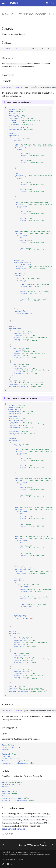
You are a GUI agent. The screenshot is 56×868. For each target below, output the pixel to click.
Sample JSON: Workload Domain (19, 102)
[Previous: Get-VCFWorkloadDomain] (3, 845)
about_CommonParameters (14, 829)
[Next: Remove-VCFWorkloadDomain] (36, 845)
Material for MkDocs (17, 860)
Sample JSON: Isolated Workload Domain (22, 398)
